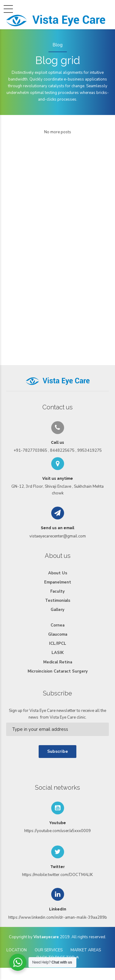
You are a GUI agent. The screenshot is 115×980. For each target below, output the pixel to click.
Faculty (57, 591)
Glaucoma (58, 634)
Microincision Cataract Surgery (58, 671)
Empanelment (58, 582)
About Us (58, 573)
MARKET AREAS (86, 950)
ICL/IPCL (58, 644)
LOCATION (17, 950)
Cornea (57, 625)
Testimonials (58, 601)
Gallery (57, 610)
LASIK (58, 653)
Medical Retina (58, 662)
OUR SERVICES (49, 950)
